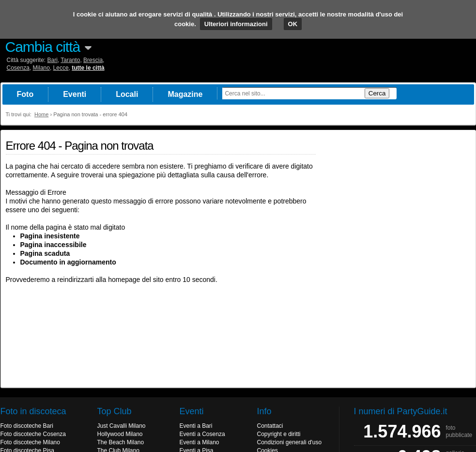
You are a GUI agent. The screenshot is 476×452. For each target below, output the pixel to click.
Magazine (185, 94)
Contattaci (270, 426)
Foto (25, 94)
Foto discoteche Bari (27, 426)
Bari (53, 60)
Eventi (75, 94)
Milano (41, 68)
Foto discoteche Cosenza (33, 434)
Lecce (61, 68)
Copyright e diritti (279, 434)
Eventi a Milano (200, 442)
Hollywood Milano (120, 434)
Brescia (93, 60)
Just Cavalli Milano (122, 426)
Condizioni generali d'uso (290, 442)
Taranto (70, 60)
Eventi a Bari (196, 426)
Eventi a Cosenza (202, 434)
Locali (127, 94)
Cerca (377, 93)
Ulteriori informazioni (236, 24)
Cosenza (18, 68)
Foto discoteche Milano (30, 442)
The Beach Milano (121, 442)
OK (293, 24)
